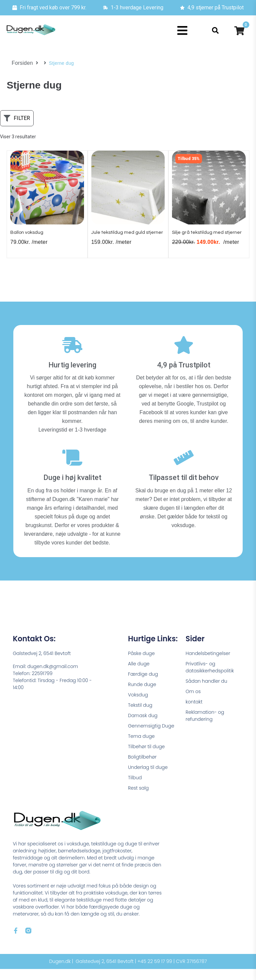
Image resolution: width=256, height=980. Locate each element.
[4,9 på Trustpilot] (184, 356)
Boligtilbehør (142, 768)
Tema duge (141, 747)
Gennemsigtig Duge (151, 737)
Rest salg (138, 799)
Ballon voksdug (29, 235)
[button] (182, 31)
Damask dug (143, 726)
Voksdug (138, 706)
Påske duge (141, 664)
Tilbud (135, 789)
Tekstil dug (140, 716)
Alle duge (139, 675)
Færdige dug (143, 685)
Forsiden (21, 63)
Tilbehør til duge (146, 758)
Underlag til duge (148, 778)
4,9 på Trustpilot (184, 376)
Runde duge (142, 695)
